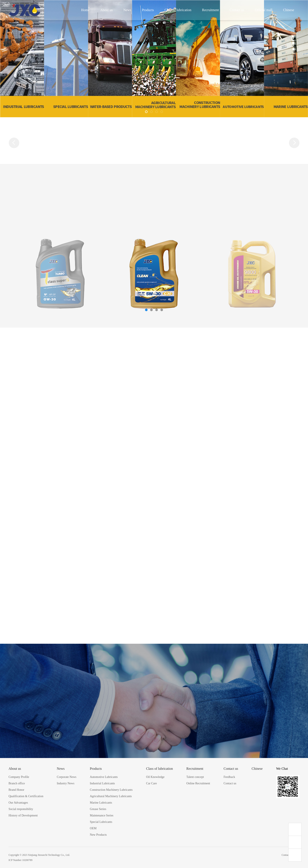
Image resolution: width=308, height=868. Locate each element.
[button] (146, 112)
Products (148, 10)
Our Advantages (18, 803)
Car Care (151, 783)
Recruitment (210, 10)
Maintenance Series (102, 815)
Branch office (17, 783)
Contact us (237, 10)
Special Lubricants (101, 822)
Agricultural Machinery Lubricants (111, 796)
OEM (93, 828)
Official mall (264, 10)
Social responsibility (21, 809)
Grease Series (98, 809)
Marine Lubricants (101, 803)
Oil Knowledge (155, 777)
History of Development (23, 815)
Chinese (289, 10)
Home (85, 10)
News (127, 10)
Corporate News (67, 777)
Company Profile (19, 777)
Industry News (66, 783)
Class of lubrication (178, 10)
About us (106, 10)
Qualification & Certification (26, 796)
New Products (98, 835)
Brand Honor (16, 790)
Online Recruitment (198, 783)
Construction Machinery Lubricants (111, 790)
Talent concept (195, 777)
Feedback (229, 777)
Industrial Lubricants (102, 783)
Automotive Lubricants (104, 777)
